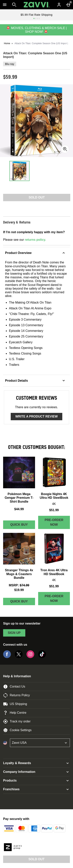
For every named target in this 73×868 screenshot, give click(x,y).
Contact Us (14, 687)
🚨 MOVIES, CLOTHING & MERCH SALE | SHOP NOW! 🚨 (36, 30)
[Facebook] (7, 657)
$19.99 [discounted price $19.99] (19, 590)
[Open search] (14, 5)
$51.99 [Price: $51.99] (54, 510)
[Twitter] (19, 657)
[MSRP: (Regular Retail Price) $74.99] (19, 585)
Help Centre (15, 713)
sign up (14, 633)
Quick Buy (23, 526)
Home (7, 43)
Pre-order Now (54, 522)
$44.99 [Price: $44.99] (19, 509)
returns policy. (35, 240)
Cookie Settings (17, 730)
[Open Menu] (5, 5)
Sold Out (36, 859)
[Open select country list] (40, 743)
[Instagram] (30, 657)
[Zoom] (65, 149)
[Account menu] (59, 5)
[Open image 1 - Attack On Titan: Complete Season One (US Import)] (19, 171)
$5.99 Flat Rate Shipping (37, 15)
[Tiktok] (42, 657)
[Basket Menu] (68, 5)
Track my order (17, 721)
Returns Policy (16, 695)
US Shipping (15, 704)
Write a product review (36, 416)
